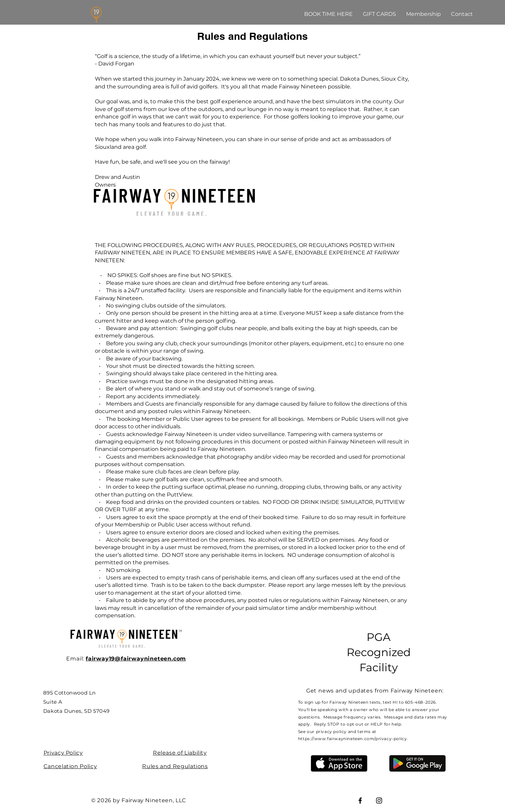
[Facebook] (360, 801)
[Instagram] (379, 801)
